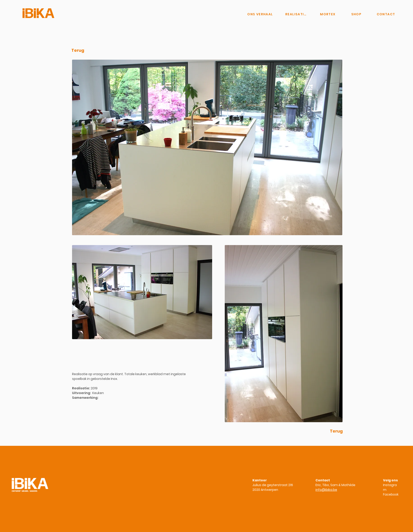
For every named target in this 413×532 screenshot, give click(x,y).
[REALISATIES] (296, 14)
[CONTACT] (386, 14)
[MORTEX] (328, 14)
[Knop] (221, 14)
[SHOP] (356, 14)
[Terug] (78, 50)
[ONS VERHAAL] (260, 14)
